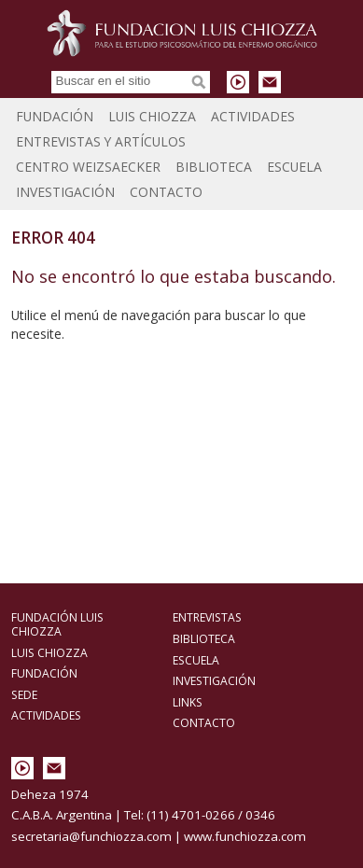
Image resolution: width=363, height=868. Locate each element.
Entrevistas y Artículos (101, 141)
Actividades (253, 116)
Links (188, 702)
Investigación (65, 192)
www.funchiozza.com (245, 836)
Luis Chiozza (152, 116)
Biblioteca (214, 167)
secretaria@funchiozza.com (91, 836)
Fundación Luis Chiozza (182, 33)
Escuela (294, 167)
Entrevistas (207, 617)
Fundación (55, 116)
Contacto (166, 192)
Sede (24, 695)
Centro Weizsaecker (88, 167)
